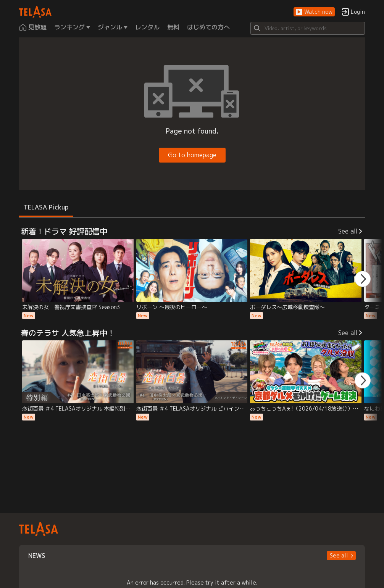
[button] (314, 12)
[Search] (308, 28)
